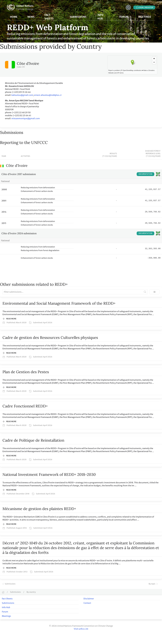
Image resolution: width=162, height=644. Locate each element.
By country (31, 592)
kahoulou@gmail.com (22, 95)
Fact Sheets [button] (52, 17)
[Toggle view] (154, 292)
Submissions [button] (78, 17)
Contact (87, 603)
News (31, 17)
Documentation (145, 174)
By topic (153, 584)
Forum (124, 17)
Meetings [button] (145, 17)
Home (14, 17)
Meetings (6, 616)
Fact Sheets (7, 599)
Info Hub (6, 607)
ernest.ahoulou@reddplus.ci (48, 95)
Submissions (9, 584)
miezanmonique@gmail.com (26, 118)
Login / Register (144, 8)
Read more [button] (9, 319)
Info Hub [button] (103, 17)
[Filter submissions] (75, 292)
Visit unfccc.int (81, 629)
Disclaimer (89, 599)
